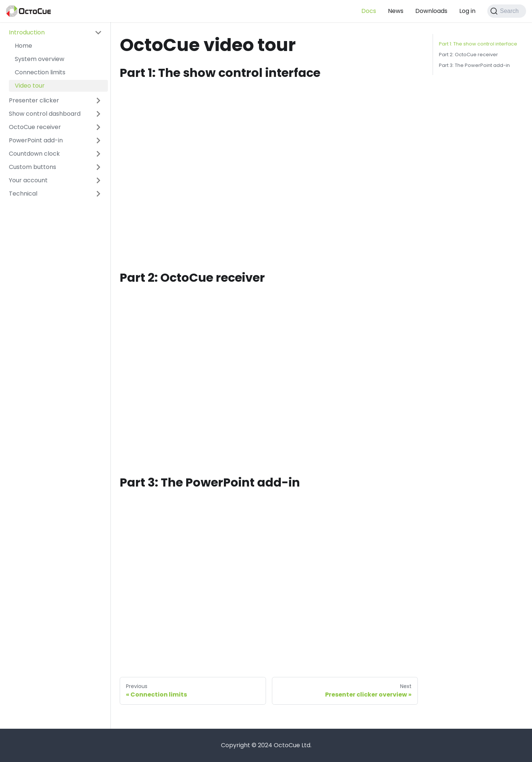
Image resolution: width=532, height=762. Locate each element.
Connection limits (40, 72)
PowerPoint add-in (36, 140)
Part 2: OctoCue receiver (468, 55)
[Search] (507, 11)
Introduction (27, 32)
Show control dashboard (45, 114)
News (396, 11)
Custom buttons (33, 167)
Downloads (431, 11)
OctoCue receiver (35, 127)
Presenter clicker (34, 100)
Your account (28, 180)
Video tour (30, 86)
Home (23, 46)
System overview (40, 59)
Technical (23, 194)
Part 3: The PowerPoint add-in (474, 65)
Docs (369, 11)
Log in (467, 11)
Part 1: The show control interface (478, 44)
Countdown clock (34, 154)
